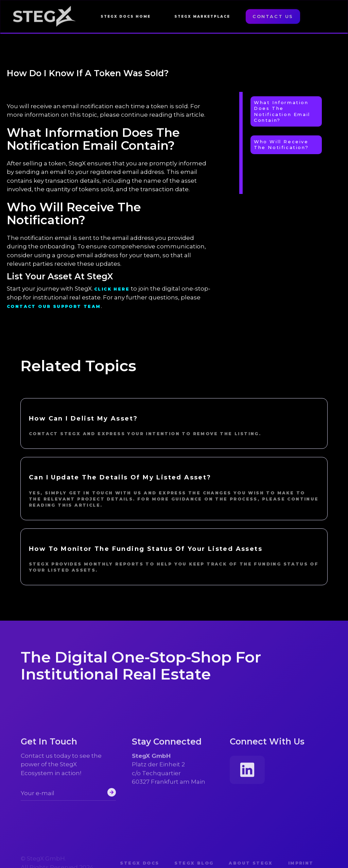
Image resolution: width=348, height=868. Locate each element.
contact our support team (54, 306)
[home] (45, 17)
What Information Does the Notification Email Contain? (282, 111)
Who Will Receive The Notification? (281, 144)
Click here (112, 289)
